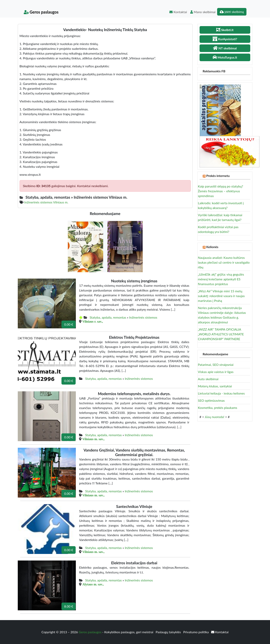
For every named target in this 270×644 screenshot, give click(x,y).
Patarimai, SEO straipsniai (216, 365)
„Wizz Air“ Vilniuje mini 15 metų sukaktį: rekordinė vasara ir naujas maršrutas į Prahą (221, 296)
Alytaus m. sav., (93, 584)
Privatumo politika (196, 632)
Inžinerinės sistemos (143, 317)
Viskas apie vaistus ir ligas (216, 372)
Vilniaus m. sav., (93, 439)
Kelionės (212, 247)
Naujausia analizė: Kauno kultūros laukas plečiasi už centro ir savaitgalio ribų (224, 262)
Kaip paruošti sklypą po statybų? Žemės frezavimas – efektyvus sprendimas (221, 191)
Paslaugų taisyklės (169, 632)
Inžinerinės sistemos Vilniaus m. (46, 202)
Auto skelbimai (208, 379)
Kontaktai (178, 12)
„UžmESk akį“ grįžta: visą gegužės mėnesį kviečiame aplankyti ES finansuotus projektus (221, 279)
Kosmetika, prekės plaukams (218, 408)
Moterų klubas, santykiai (215, 386)
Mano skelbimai (203, 12)
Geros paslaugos (41, 12)
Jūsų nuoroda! (215, 417)
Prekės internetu (218, 176)
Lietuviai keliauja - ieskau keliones (221, 393)
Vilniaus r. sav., (92, 321)
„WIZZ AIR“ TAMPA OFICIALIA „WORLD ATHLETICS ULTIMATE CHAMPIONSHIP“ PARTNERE (221, 334)
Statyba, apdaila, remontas (108, 317)
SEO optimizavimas (211, 400)
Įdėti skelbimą (232, 12)
